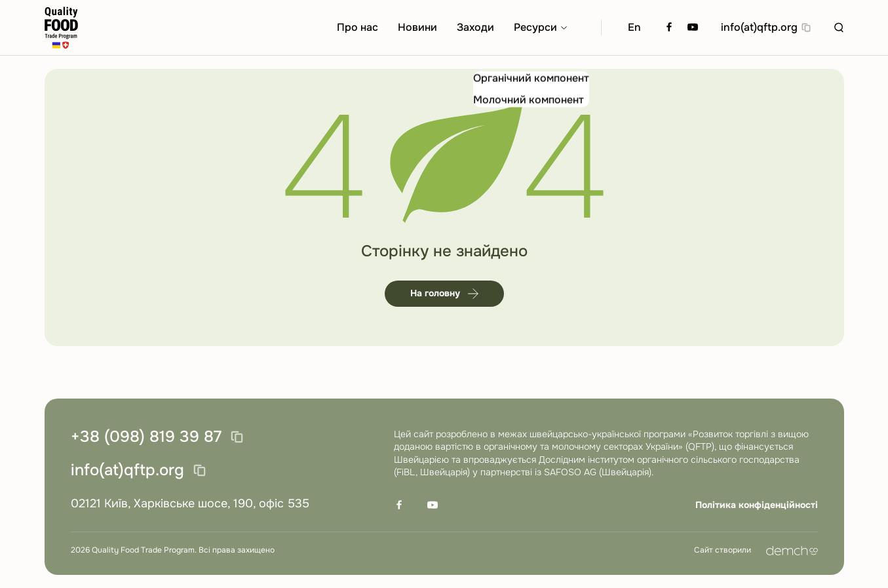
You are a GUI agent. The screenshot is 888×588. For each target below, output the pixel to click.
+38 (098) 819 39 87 (146, 437)
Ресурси (535, 27)
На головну (444, 293)
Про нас (357, 27)
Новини (417, 27)
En (634, 27)
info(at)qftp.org (759, 27)
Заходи (475, 27)
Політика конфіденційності (757, 505)
